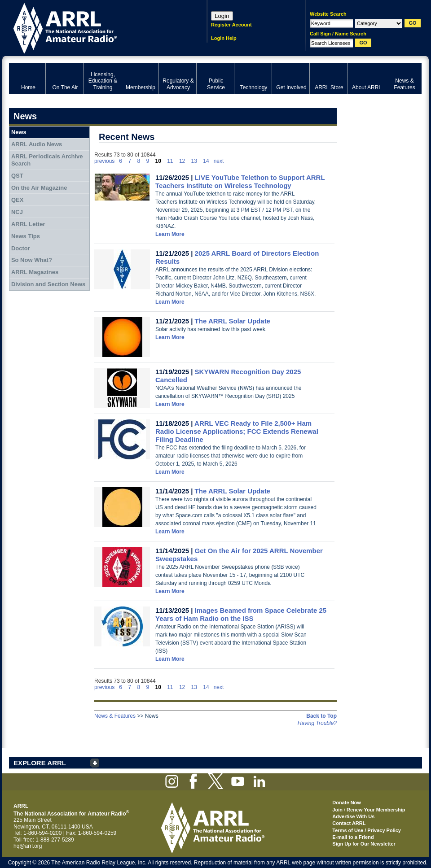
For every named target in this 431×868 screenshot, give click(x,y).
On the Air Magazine (39, 188)
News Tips (26, 236)
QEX (17, 200)
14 (206, 161)
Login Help (224, 38)
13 (194, 161)
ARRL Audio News (37, 144)
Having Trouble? (317, 723)
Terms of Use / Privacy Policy (367, 830)
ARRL (96, 27)
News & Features (115, 716)
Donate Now (347, 803)
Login (222, 16)
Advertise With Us (353, 816)
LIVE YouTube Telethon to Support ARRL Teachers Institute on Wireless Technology (240, 181)
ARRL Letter (28, 224)
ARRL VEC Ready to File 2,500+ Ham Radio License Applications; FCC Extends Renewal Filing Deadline (237, 431)
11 (170, 161)
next (219, 161)
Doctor (21, 248)
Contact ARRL (349, 823)
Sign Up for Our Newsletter (364, 844)
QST (17, 176)
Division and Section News (48, 284)
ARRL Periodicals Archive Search (47, 160)
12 (182, 161)
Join (337, 810)
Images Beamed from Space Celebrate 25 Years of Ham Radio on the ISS (241, 614)
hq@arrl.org (28, 846)
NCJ (17, 212)
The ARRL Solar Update (233, 321)
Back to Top (321, 716)
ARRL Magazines (35, 272)
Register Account (231, 25)
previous (104, 161)
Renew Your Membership (376, 810)
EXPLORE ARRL (40, 763)
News (19, 132)
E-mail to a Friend (353, 837)
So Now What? (32, 260)
